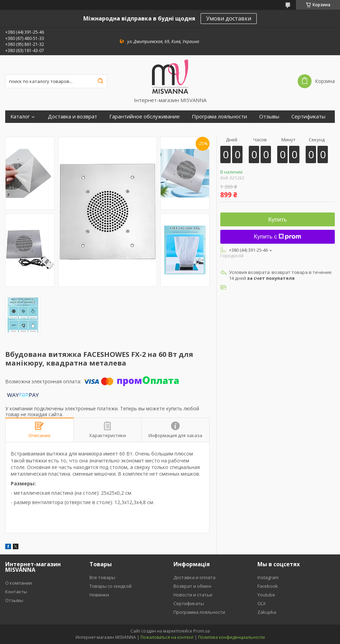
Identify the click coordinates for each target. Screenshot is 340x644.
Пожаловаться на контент (167, 637)
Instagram (268, 577)
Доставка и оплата (194, 577)
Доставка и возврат (73, 116)
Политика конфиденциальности (231, 637)
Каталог (20, 116)
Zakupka (267, 612)
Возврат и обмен (192, 586)
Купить (278, 220)
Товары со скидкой (110, 586)
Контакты (16, 592)
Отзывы (269, 116)
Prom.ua (202, 631)
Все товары (102, 577)
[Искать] (100, 81)
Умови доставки (229, 18)
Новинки (99, 595)
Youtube (266, 595)
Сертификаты (308, 116)
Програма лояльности (219, 116)
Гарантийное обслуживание (144, 116)
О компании (19, 583)
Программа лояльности (199, 612)
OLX (262, 603)
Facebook (268, 586)
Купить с (278, 237)
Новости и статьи (193, 595)
